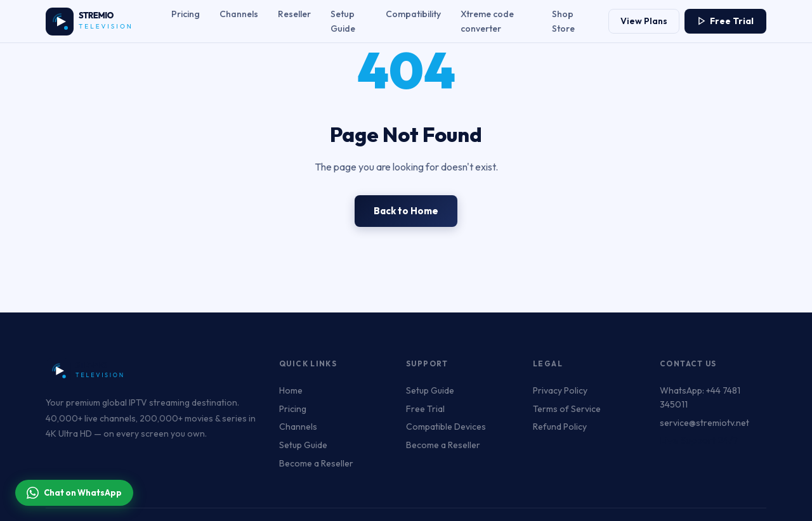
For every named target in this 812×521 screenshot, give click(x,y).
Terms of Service (567, 409)
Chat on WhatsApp (74, 493)
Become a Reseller (316, 463)
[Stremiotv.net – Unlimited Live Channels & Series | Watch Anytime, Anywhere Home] (96, 22)
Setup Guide (343, 21)
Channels (239, 14)
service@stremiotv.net (704, 423)
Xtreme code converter (487, 21)
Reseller (294, 14)
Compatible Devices (446, 427)
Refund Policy (560, 427)
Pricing (186, 14)
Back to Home (406, 211)
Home (291, 390)
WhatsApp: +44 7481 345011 (700, 397)
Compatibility (413, 14)
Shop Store (563, 21)
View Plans (644, 21)
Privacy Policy (560, 390)
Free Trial (725, 21)
